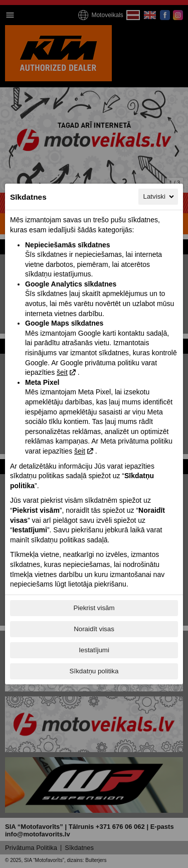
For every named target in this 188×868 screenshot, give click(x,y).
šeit (62, 372)
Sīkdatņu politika (94, 671)
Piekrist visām (94, 608)
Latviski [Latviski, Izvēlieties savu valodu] (159, 197)
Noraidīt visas (94, 629)
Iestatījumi (94, 650)
